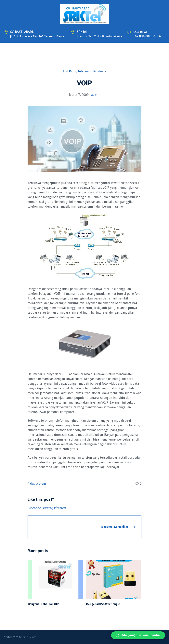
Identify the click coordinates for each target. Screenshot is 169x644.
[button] (138, 635)
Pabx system (37, 484)
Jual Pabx (69, 71)
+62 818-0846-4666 (147, 36)
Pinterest (60, 508)
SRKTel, (82, 32)
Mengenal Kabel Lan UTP (43, 604)
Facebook (34, 508)
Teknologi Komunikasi (115, 527)
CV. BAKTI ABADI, (22, 32)
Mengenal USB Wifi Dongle (103, 604)
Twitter (47, 508)
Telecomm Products (92, 71)
